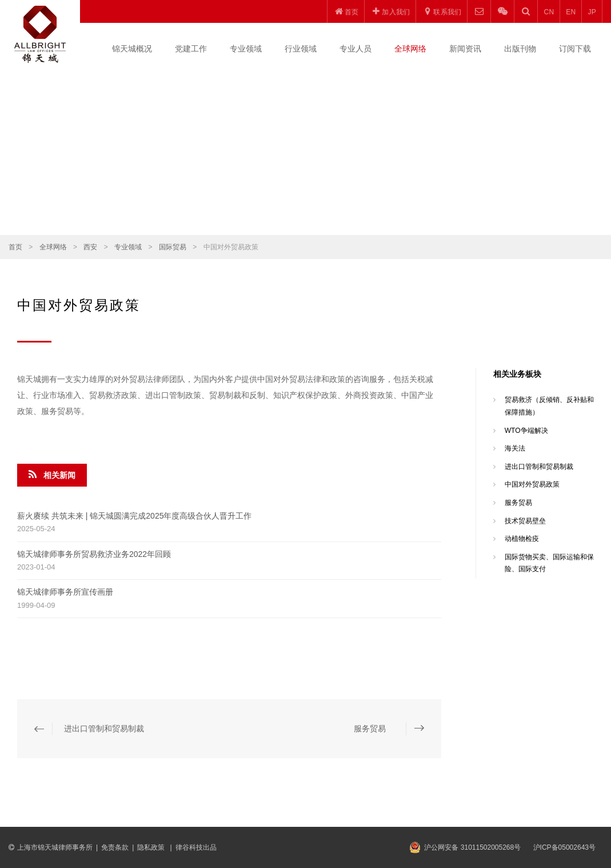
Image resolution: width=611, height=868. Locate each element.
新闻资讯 (465, 49)
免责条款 (115, 847)
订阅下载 (575, 49)
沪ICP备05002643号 (564, 847)
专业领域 (246, 49)
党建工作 (191, 49)
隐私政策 (152, 847)
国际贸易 (173, 247)
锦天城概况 (132, 49)
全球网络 (410, 49)
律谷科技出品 (196, 847)
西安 (90, 247)
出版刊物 (520, 49)
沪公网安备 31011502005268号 (472, 847)
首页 (15, 247)
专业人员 (356, 49)
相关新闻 (52, 475)
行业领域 (301, 49)
